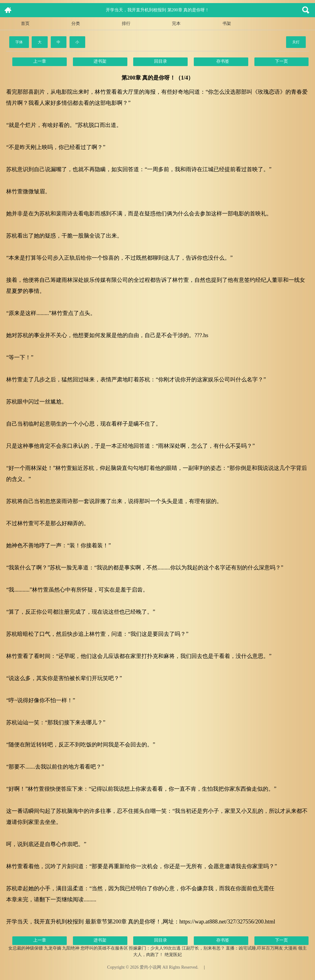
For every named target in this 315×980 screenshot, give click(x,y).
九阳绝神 (71, 948)
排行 (126, 24)
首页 (25, 24)
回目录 (161, 61)
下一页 (281, 61)
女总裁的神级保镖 (26, 948)
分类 (76, 24)
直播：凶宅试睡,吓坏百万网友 (254, 948)
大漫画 (290, 948)
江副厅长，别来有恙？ (203, 948)
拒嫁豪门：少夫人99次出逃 (155, 948)
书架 (227, 24)
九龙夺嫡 (53, 948)
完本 (176, 24)
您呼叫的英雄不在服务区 (104, 948)
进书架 (100, 61)
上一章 (40, 61)
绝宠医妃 (173, 955)
